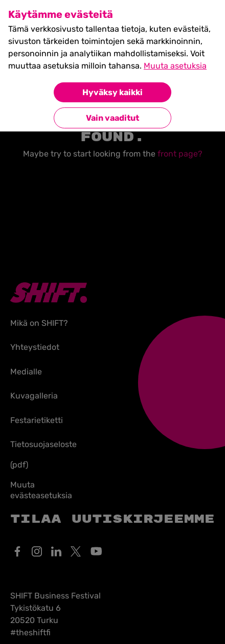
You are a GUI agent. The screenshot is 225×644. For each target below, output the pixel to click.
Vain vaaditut (112, 118)
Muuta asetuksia (175, 66)
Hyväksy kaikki (112, 92)
